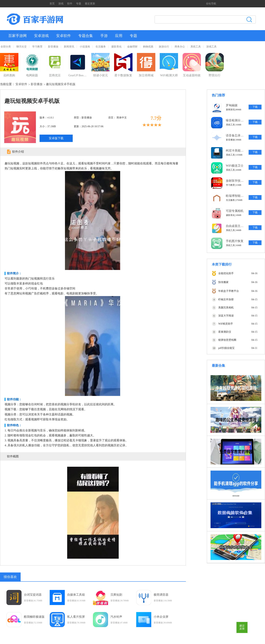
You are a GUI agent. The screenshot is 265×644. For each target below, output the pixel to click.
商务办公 (180, 47)
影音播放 (53, 47)
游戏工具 (211, 47)
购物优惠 (148, 47)
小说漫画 (85, 47)
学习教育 (37, 47)
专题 (79, 4)
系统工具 (196, 47)
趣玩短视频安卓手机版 (61, 84)
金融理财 (132, 47)
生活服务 (101, 47)
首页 (52, 4)
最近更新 (90, 4)
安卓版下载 (56, 138)
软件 (70, 4)
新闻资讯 (69, 47)
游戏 (61, 4)
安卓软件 (63, 36)
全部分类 (6, 47)
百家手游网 (17, 36)
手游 (104, 36)
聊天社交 (22, 47)
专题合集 (86, 36)
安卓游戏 (41, 36)
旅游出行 (164, 47)
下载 (255, 107)
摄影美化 (116, 47)
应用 (119, 36)
